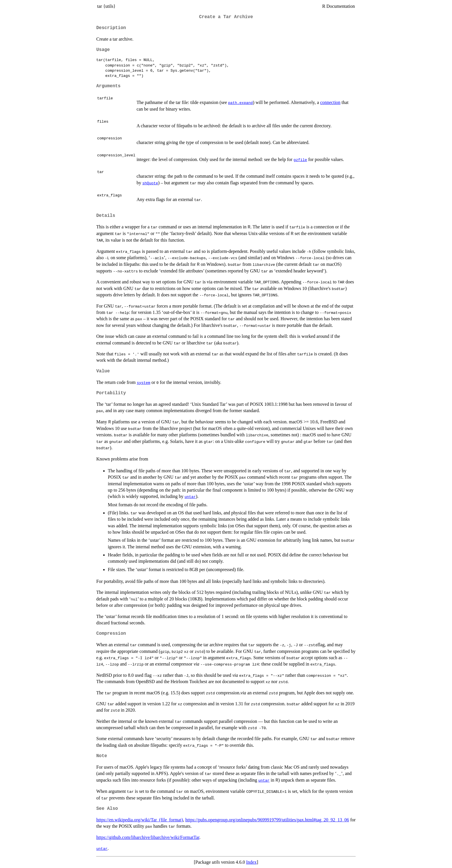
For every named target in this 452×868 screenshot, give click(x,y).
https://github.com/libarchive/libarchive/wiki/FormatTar (148, 837)
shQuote (150, 183)
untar (190, 496)
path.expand (240, 103)
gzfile (300, 160)
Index (251, 862)
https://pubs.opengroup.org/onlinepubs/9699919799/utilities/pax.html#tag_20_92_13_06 (267, 820)
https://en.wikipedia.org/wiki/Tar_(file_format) (140, 820)
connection (330, 102)
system (143, 382)
